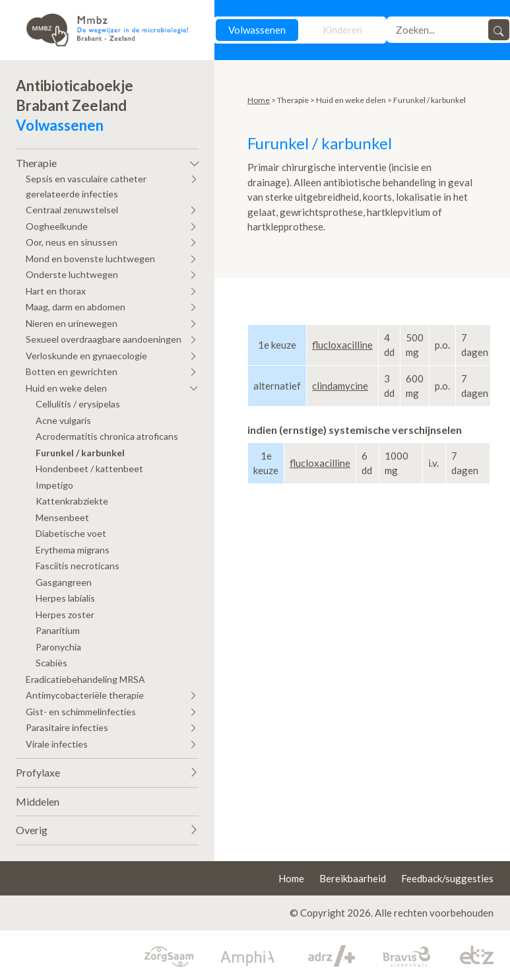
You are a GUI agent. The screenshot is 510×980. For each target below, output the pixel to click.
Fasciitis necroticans (78, 566)
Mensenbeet (62, 517)
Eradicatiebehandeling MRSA (85, 679)
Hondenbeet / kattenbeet (89, 469)
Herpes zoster (65, 614)
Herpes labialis (65, 598)
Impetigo (54, 485)
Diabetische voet (71, 533)
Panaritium (58, 630)
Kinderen (342, 30)
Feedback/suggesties (447, 878)
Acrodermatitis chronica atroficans (107, 436)
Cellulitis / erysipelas (78, 404)
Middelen (38, 801)
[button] (107, 160)
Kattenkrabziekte (72, 501)
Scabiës (51, 663)
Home (259, 100)
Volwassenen (257, 30)
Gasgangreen (64, 582)
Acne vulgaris (63, 420)
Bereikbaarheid (353, 878)
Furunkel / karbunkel (80, 453)
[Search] (439, 30)
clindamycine (340, 386)
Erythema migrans (73, 550)
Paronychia (58, 647)
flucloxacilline (342, 345)
